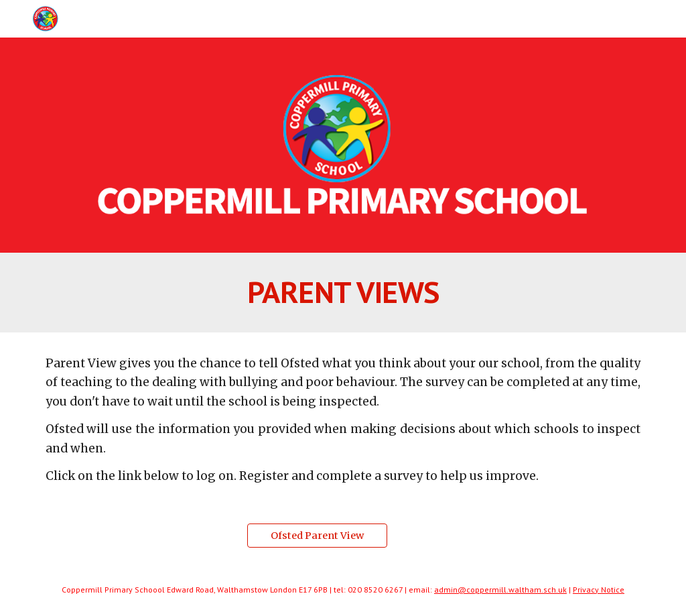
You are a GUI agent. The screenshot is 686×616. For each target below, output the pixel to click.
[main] (343, 292)
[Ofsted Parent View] (317, 535)
